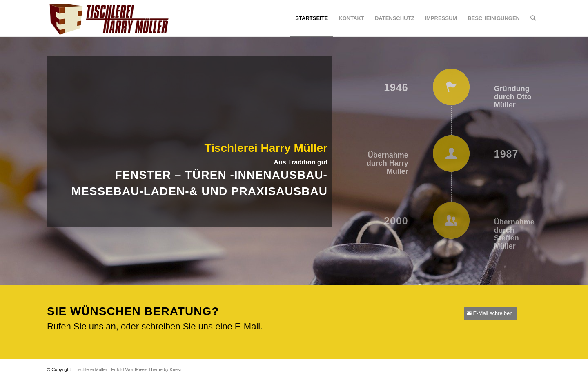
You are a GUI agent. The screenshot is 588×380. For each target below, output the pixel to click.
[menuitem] (312, 18)
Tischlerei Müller (91, 369)
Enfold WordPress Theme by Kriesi (146, 369)
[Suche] (533, 18)
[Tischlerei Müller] (108, 18)
